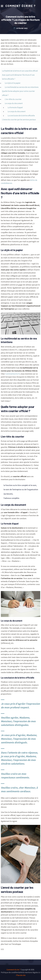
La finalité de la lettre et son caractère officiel (20, 71)
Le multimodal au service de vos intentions (22, 87)
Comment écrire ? (21, 6)
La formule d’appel (15, 107)
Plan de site (21, 975)
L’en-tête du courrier (13, 99)
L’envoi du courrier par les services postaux (19, 120)
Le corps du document (14, 103)
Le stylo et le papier (13, 83)
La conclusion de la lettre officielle (21, 116)
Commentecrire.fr (13, 374)
